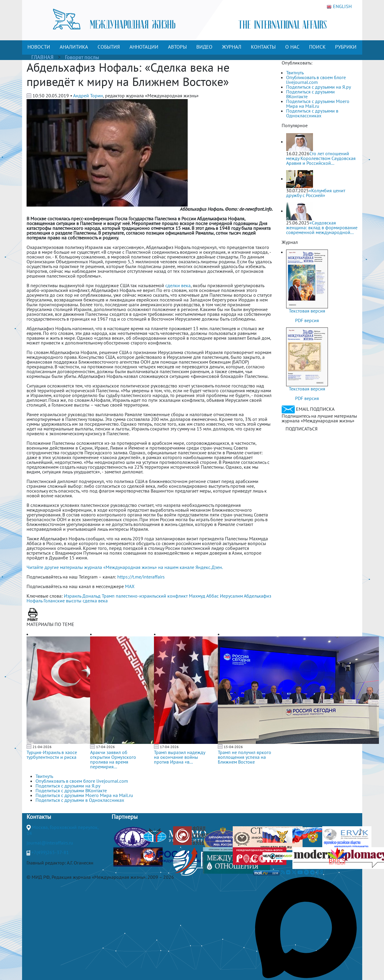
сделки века (178, 285)
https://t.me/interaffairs (141, 577)
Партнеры (125, 817)
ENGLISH (339, 7)
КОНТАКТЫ (263, 47)
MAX (130, 586)
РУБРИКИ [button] (346, 47)
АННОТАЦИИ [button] (144, 47)
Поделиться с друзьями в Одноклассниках (312, 113)
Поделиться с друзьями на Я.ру (319, 87)
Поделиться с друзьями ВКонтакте (310, 94)
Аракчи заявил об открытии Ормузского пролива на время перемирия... (113, 759)
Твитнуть (295, 73)
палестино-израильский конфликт (152, 596)
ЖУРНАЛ (232, 47)
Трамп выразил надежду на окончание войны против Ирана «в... (179, 757)
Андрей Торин (88, 96)
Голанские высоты (63, 601)
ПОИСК (317, 47)
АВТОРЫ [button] (177, 47)
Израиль (73, 596)
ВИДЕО (204, 47)
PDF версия (307, 320)
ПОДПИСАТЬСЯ (302, 429)
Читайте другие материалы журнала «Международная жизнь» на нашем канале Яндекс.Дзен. (125, 567)
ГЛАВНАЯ (42, 57)
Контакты (39, 817)
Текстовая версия (307, 311)
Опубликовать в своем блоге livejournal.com (316, 80)
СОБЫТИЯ (109, 47)
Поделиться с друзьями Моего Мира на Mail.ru (318, 104)
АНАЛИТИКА (74, 47)
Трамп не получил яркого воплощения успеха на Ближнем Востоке (245, 757)
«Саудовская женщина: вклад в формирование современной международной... (322, 227)
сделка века (95, 601)
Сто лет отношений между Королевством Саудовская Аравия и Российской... (321, 158)
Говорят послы (82, 57)
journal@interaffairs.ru (50, 843)
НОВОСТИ (39, 47)
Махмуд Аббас (204, 596)
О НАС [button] (292, 47)
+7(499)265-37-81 (50, 852)
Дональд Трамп (98, 596)
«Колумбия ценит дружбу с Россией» (316, 193)
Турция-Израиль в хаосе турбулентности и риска (52, 755)
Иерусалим (231, 596)
